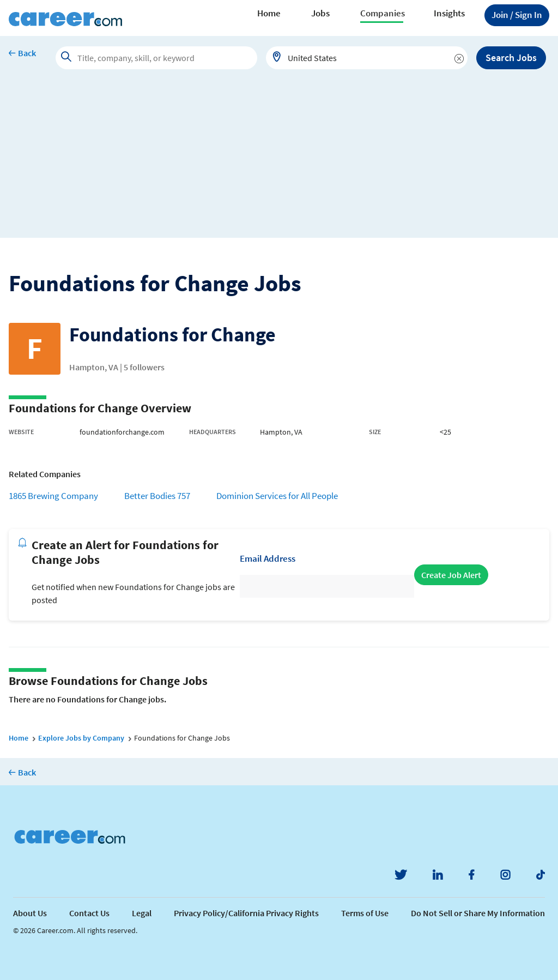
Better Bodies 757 (157, 496)
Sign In (517, 15)
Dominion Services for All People (277, 496)
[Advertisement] (279, 161)
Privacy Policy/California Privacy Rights (246, 913)
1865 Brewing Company (53, 496)
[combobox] (367, 58)
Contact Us (89, 913)
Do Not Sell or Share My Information (478, 913)
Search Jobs (511, 58)
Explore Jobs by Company (81, 738)
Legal (142, 913)
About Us (30, 913)
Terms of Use (365, 913)
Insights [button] (449, 13)
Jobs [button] (320, 13)
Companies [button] (383, 13)
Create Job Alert (451, 575)
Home (269, 13)
